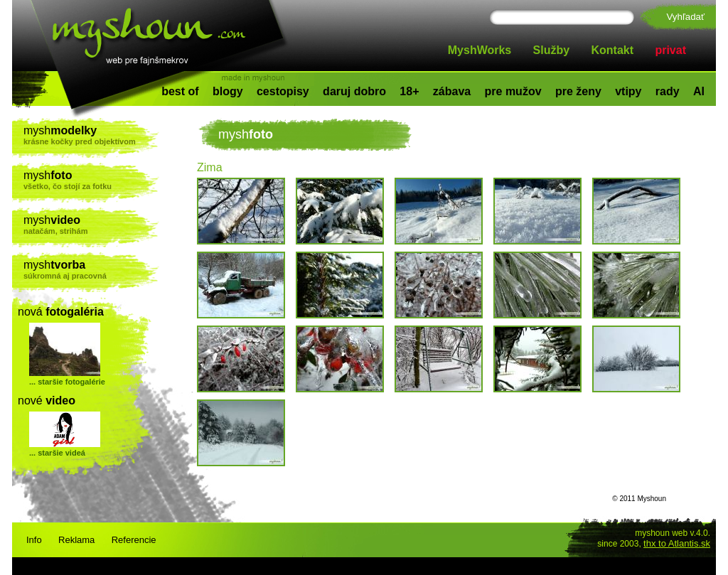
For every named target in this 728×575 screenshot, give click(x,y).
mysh (91, 135)
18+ (409, 91)
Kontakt (613, 50)
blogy (228, 91)
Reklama (76, 540)
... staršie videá (57, 453)
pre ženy (578, 91)
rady (668, 91)
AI (699, 91)
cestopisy (283, 91)
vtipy (628, 91)
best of (180, 91)
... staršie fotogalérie (67, 382)
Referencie (134, 540)
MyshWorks (480, 50)
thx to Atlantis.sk (677, 543)
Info (34, 540)
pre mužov (513, 91)
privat (670, 50)
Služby (552, 50)
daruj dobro (354, 91)
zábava (452, 91)
